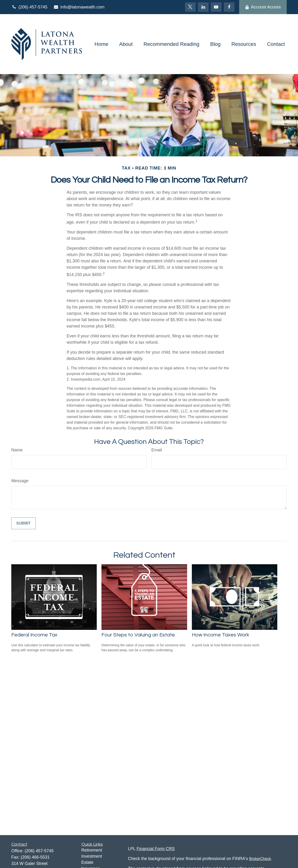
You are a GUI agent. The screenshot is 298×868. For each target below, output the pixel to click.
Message (20, 481)
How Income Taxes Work (221, 635)
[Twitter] (190, 7)
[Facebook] (229, 7)
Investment (92, 856)
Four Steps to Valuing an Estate (138, 635)
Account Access (263, 7)
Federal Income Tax (34, 635)
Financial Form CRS (156, 849)
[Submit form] (23, 523)
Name (17, 450)
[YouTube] (216, 7)
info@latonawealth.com (79, 7)
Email (157, 450)
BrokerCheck (260, 859)
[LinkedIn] (203, 7)
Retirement (92, 850)
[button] (102, 44)
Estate (87, 862)
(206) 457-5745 (29, 7)
